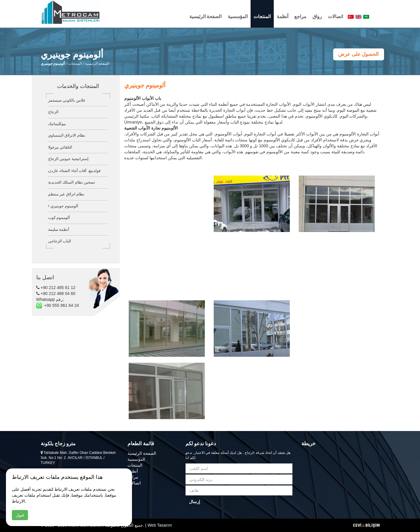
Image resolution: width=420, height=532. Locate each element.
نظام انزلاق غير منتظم (66, 194)
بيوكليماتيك (57, 124)
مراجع (300, 16)
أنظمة (283, 16)
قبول (20, 515)
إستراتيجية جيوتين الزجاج (68, 159)
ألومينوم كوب (59, 218)
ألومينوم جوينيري (63, 206)
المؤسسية (238, 16)
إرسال (195, 502)
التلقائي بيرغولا (60, 147)
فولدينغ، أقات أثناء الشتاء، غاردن (74, 171)
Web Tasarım (160, 525)
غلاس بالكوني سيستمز (67, 100)
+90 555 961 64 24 (58, 305)
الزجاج (53, 112)
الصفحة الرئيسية (206, 16)
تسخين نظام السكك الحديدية (72, 182)
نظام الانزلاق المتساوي (67, 135)
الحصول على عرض (358, 54)
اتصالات (335, 16)
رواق (317, 16)
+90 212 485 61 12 (56, 288)
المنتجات (262, 16)
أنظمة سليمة (59, 229)
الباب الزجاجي (60, 241)
